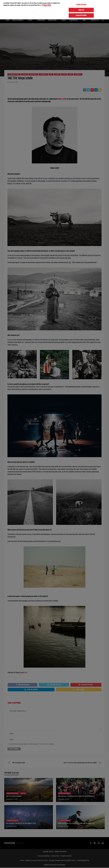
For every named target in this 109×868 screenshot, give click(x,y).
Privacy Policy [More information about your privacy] (47, 5)
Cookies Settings (81, 5)
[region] (54, 10)
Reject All (81, 10)
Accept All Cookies (81, 16)
